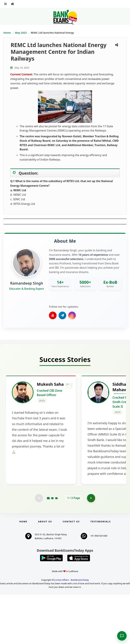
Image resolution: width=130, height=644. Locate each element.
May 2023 (21, 33)
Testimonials (101, 571)
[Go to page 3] (56, 547)
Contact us (71, 571)
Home (7, 33)
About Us (45, 571)
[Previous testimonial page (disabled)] (39, 547)
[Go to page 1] (48, 547)
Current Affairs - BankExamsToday (71, 629)
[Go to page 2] (52, 547)
